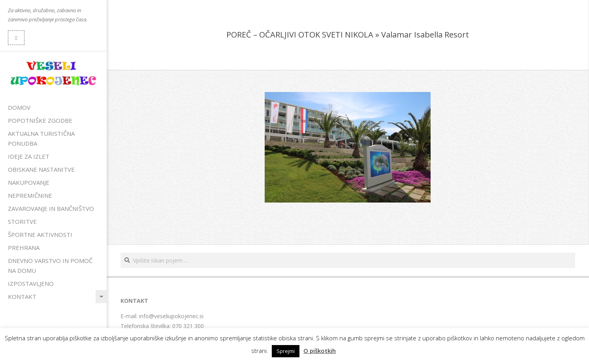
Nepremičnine (30, 195)
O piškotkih (320, 351)
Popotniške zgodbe (40, 120)
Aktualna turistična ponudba (41, 138)
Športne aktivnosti (40, 235)
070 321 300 (188, 326)
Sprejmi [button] (286, 351)
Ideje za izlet (29, 156)
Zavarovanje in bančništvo (51, 208)
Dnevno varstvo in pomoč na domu (50, 265)
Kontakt (22, 296)
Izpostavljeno (31, 283)
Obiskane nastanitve (41, 169)
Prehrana (24, 248)
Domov (19, 107)
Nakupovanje (29, 182)
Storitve (22, 221)
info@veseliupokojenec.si (171, 316)
